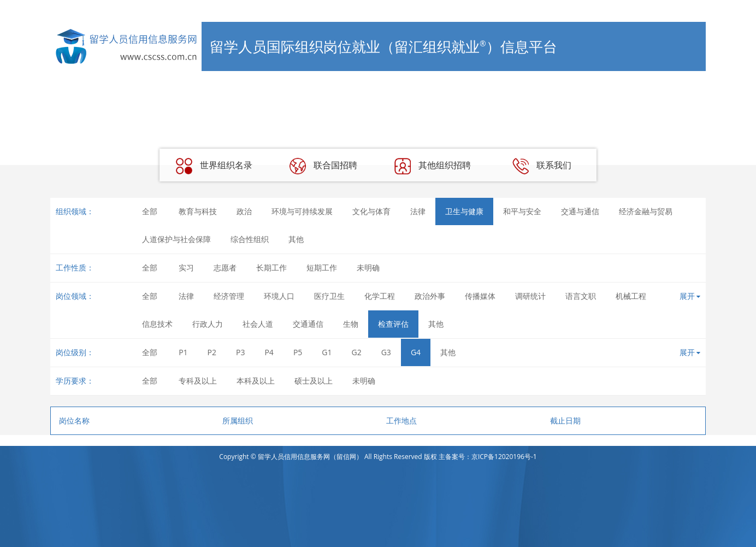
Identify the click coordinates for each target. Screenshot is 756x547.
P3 (240, 352)
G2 (357, 352)
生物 (351, 324)
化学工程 (380, 296)
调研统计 (530, 296)
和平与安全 (522, 211)
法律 (418, 211)
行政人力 (208, 324)
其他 (296, 239)
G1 (327, 352)
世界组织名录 (214, 166)
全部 (150, 211)
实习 (186, 267)
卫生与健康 (464, 211)
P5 (298, 352)
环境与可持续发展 (302, 211)
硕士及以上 (314, 381)
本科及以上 (256, 381)
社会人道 (258, 324)
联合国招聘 (323, 166)
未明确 (368, 267)
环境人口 (279, 296)
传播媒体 (480, 296)
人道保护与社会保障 (176, 239)
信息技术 (157, 324)
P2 (212, 352)
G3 (386, 352)
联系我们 (542, 166)
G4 (416, 352)
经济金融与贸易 (646, 211)
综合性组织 (250, 239)
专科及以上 (198, 381)
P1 (183, 352)
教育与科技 (198, 211)
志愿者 (225, 267)
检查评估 (393, 324)
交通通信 (308, 324)
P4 (269, 352)
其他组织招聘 (433, 166)
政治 (244, 211)
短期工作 (322, 267)
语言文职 (581, 296)
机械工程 (631, 296)
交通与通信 (580, 211)
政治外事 (430, 296)
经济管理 (229, 296)
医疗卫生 (329, 296)
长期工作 (271, 267)
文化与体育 (371, 211)
